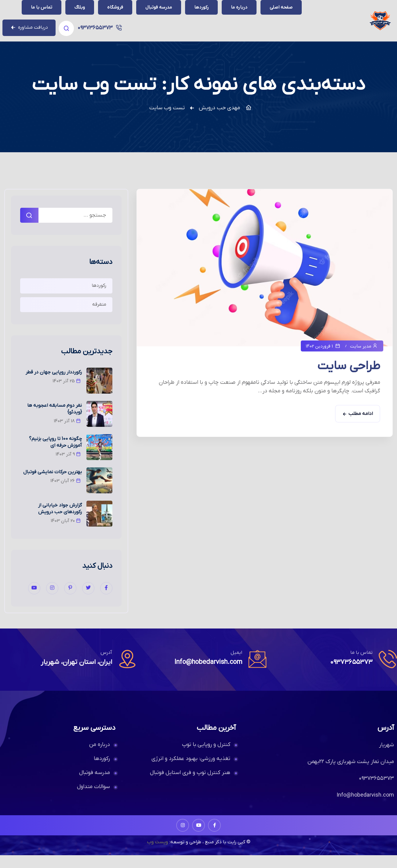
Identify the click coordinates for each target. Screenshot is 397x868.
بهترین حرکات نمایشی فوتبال (53, 485)
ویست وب (157, 855)
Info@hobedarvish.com (207, 675)
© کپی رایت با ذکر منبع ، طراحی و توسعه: (210, 855)
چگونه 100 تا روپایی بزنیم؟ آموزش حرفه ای (55, 455)
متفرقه (99, 317)
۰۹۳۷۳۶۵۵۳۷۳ (42, 14)
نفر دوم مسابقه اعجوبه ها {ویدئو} (55, 422)
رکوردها (99, 298)
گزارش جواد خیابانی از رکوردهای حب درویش (60, 521)
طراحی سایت (349, 379)
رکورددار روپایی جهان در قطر (54, 385)
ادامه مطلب (361, 427)
